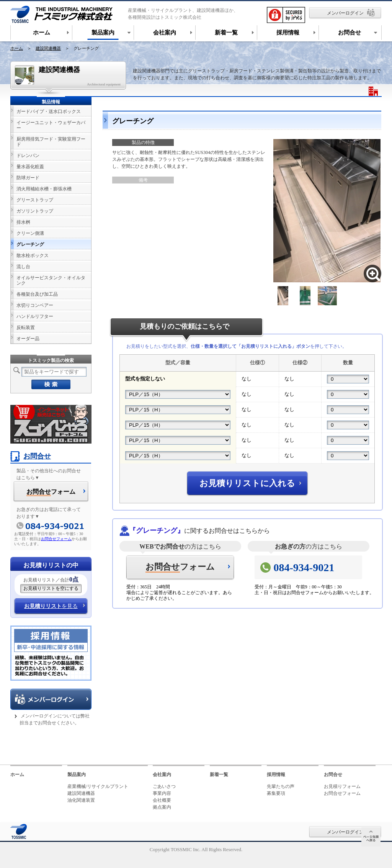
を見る (51, 606)
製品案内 (77, 775)
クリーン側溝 (30, 233)
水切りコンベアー (35, 305)
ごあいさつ (164, 786)
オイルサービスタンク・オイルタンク (51, 280)
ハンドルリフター (35, 316)
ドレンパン (28, 156)
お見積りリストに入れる (247, 483)
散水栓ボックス (33, 255)
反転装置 (26, 328)
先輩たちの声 (281, 786)
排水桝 (23, 222)
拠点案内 (162, 807)
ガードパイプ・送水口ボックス (49, 111)
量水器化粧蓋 (30, 167)
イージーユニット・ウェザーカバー (51, 125)
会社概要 (162, 800)
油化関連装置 (81, 800)
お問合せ (31, 456)
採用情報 (276, 775)
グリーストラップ (35, 200)
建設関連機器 (48, 48)
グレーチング (30, 244)
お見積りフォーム (342, 786)
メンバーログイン (345, 13)
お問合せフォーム (56, 539)
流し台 (23, 267)
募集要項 (276, 793)
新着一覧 (219, 775)
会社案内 (162, 775)
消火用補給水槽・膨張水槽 (44, 189)
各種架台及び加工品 (37, 294)
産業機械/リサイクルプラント (98, 786)
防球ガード (28, 178)
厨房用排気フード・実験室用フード (51, 142)
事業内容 (162, 793)
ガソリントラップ (35, 211)
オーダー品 (28, 339)
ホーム (17, 48)
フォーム (180, 567)
